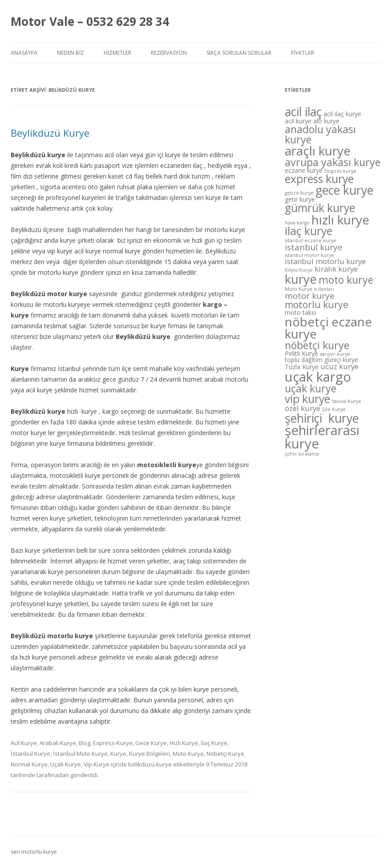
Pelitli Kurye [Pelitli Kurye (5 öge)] (301, 353)
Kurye (118, 754)
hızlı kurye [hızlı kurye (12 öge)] (340, 220)
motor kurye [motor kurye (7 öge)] (310, 296)
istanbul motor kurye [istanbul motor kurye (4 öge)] (309, 255)
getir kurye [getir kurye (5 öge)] (300, 199)
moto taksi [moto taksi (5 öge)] (300, 312)
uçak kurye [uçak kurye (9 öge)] (311, 388)
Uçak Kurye (66, 764)
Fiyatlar (303, 53)
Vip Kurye (97, 764)
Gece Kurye (151, 743)
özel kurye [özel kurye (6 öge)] (303, 408)
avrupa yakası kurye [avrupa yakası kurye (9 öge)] (333, 162)
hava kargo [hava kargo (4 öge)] (297, 223)
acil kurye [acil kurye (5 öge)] (298, 121)
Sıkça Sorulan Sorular (239, 53)
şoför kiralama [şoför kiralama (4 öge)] (302, 454)
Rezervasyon (169, 53)
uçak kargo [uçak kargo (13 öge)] (318, 377)
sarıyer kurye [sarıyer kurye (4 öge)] (335, 354)
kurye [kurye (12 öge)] (301, 279)
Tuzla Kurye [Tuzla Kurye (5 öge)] (302, 367)
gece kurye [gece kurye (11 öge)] (344, 190)
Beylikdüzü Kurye (50, 133)
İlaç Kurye (214, 743)
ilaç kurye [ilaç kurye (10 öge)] (309, 231)
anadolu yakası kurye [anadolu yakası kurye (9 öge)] (320, 134)
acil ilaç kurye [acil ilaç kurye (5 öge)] (342, 114)
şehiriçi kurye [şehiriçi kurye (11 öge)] (322, 418)
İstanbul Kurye (30, 754)
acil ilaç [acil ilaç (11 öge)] (303, 112)
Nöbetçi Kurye (225, 754)
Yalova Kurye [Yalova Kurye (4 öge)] (347, 401)
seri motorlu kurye (34, 852)
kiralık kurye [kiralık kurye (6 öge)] (336, 269)
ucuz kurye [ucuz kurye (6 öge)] (339, 366)
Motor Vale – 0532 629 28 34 (90, 21)
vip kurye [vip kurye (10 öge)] (307, 399)
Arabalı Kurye (58, 743)
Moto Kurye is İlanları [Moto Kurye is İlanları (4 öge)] (309, 289)
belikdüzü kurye (150, 764)
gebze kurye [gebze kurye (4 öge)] (299, 193)
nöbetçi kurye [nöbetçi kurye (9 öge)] (317, 345)
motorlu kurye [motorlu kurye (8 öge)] (317, 305)
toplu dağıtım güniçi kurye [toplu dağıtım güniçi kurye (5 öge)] (321, 360)
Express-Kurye (113, 743)
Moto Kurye (188, 754)
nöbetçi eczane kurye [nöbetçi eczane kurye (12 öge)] (328, 328)
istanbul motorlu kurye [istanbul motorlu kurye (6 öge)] (325, 261)
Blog (85, 743)
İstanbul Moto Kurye (80, 754)
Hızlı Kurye (184, 743)
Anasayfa (24, 53)
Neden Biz (71, 53)
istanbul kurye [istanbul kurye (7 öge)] (314, 247)
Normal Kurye (29, 764)
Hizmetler (117, 53)
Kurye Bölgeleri (150, 754)
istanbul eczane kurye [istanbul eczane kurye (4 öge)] (311, 240)
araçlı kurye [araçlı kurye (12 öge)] (318, 151)
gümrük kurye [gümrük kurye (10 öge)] (320, 208)
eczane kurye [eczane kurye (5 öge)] (304, 170)
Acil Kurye (24, 743)
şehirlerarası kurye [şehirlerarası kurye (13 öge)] (322, 437)
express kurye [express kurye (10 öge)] (319, 179)
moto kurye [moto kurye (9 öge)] (346, 280)
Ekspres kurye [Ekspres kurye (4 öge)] (340, 171)
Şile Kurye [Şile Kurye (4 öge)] (334, 409)
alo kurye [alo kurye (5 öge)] (326, 121)
